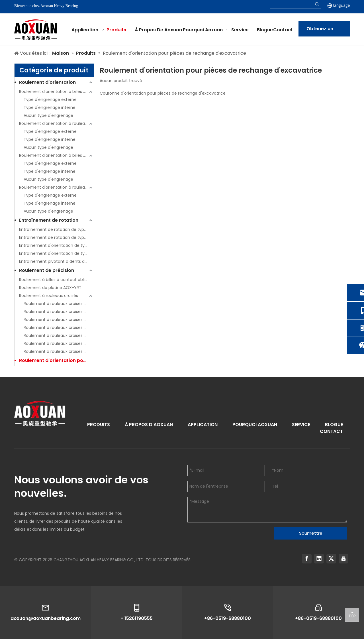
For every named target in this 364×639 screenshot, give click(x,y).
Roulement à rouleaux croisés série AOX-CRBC (59, 304)
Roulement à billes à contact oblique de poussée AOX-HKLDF (56, 280)
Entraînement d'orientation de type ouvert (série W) (56, 253)
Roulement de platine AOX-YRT (50, 288)
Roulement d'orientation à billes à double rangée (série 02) (56, 155)
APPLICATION (203, 425)
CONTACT (331, 431)
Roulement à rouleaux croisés (49, 296)
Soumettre (311, 533)
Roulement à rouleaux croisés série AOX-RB (59, 319)
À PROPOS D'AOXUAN (149, 425)
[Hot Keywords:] (317, 4)
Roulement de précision (47, 270)
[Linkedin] (319, 559)
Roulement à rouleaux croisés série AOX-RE (59, 327)
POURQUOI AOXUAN (255, 425)
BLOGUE (334, 425)
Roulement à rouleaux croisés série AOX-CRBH (59, 312)
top (352, 614)
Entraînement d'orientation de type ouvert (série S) (56, 245)
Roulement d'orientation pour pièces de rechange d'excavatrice (56, 360)
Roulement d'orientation (47, 82)
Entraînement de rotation (49, 220)
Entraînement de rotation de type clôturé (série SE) (56, 229)
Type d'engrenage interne (50, 107)
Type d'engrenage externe (50, 99)
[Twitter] (331, 559)
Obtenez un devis (320, 31)
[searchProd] (292, 4)
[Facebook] (307, 559)
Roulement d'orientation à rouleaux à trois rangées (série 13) (56, 187)
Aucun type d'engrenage (48, 115)
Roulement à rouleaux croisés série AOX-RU (59, 335)
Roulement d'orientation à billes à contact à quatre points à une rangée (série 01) (56, 91)
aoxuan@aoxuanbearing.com (46, 618)
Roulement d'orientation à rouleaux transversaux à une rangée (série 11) (56, 123)
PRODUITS (99, 425)
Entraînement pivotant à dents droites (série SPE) (56, 261)
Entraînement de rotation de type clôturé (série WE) (56, 237)
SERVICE (301, 425)
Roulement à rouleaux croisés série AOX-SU (59, 343)
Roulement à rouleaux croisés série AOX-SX (59, 351)
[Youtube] (343, 559)
